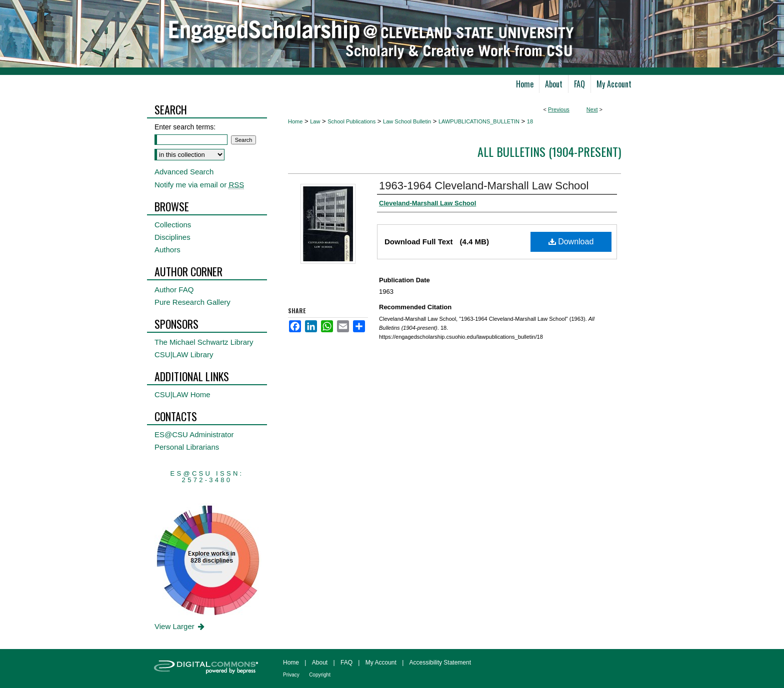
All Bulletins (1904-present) (549, 151)
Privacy (291, 675)
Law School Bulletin (407, 121)
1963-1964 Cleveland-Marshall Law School (484, 186)
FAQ (346, 663)
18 (530, 121)
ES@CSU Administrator (194, 434)
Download (571, 242)
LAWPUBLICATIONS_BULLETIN (479, 121)
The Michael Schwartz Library (204, 342)
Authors (167, 250)
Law (315, 121)
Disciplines (172, 237)
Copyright (320, 675)
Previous (559, 109)
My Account (381, 663)
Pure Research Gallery (192, 302)
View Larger (180, 626)
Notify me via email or (199, 185)
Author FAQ (174, 290)
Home (295, 121)
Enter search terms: (185, 127)
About (320, 663)
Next (592, 109)
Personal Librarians (187, 447)
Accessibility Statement (440, 663)
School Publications (351, 121)
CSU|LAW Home (182, 394)
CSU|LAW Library (184, 354)
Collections (173, 225)
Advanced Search (184, 172)
